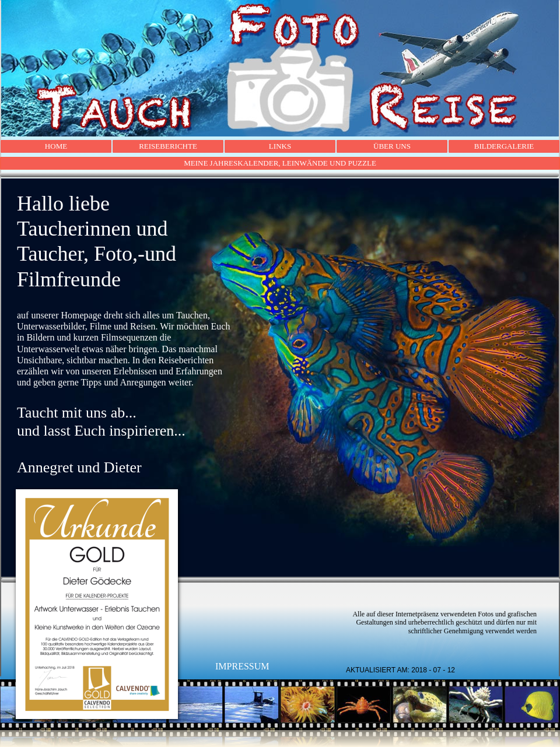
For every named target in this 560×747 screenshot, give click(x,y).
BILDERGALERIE (504, 146)
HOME (56, 146)
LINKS (280, 146)
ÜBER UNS (392, 146)
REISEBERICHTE (168, 146)
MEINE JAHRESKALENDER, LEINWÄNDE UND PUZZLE (280, 163)
